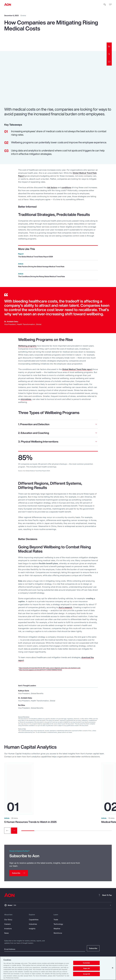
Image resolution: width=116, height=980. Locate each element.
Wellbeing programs (27, 346)
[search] (105, 4)
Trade (56, 920)
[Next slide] (14, 831)
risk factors (52, 187)
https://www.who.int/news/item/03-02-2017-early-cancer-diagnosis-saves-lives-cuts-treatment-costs (50, 668)
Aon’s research (65, 607)
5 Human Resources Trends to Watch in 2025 (30, 822)
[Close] (113, 968)
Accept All (86, 974)
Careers (7, 924)
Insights (32, 929)
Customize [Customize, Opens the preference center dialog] (86, 963)
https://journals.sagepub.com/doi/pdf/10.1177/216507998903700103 (40, 670)
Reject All (86, 968)
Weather (57, 929)
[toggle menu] (110, 4)
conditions (66, 187)
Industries (33, 924)
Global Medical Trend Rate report (77, 369)
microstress (26, 399)
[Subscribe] (19, 873)
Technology (58, 924)
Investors (8, 929)
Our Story (8, 920)
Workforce (58, 933)
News (6, 933)
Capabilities (34, 920)
